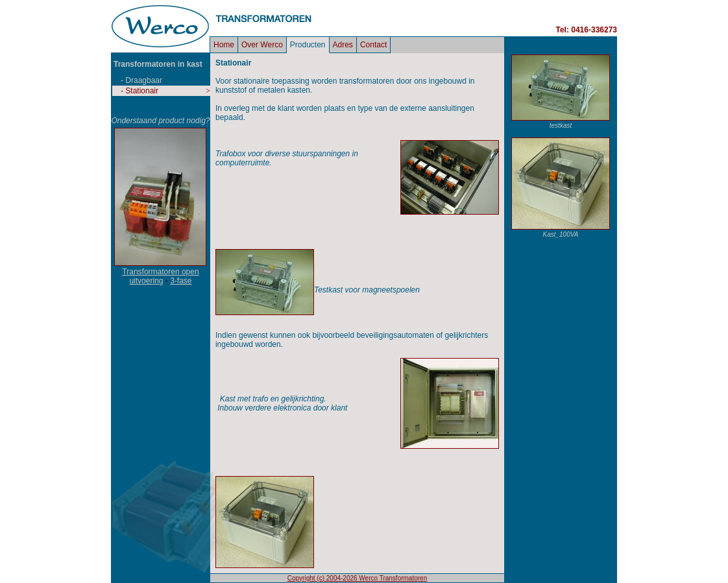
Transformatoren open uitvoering (160, 276)
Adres (343, 45)
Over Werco (262, 45)
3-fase (181, 281)
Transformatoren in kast (158, 64)
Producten (308, 45)
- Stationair (140, 91)
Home (224, 45)
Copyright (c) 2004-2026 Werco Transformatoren (357, 578)
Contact (373, 45)
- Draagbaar (141, 80)
